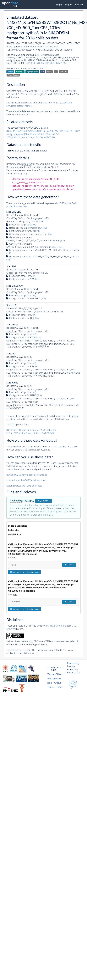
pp (56, 72)
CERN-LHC (63, 72)
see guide (21, 174)
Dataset (10, 72)
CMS (43, 72)
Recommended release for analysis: (24, 167)
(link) (45, 228)
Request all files (43, 501)
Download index (30, 572)
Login (59, 5)
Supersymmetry (32, 72)
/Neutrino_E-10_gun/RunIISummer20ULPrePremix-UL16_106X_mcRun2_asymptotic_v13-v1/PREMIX (32, 432)
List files (14, 572)
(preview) (32, 225)
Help (49, 683)
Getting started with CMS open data (24, 486)
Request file (69, 565)
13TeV (49, 72)
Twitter (51, 687)
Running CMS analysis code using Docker (27, 475)
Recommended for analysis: (25, 164)
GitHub (58, 683)
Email (60, 687)
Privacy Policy (54, 679)
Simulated (20, 72)
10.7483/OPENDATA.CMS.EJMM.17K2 (48, 63)
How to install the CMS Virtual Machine (26, 480)
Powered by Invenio (73, 665)
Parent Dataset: (13, 75)
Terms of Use (54, 674)
